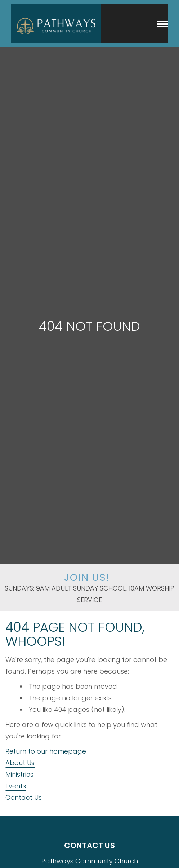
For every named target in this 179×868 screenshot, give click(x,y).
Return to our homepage (46, 751)
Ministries (19, 774)
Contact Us (24, 797)
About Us (20, 763)
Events (16, 786)
